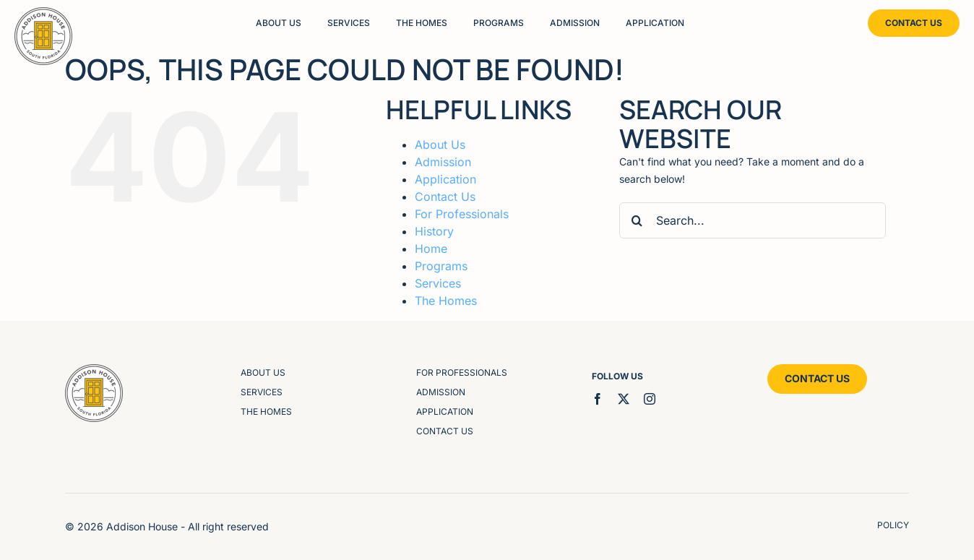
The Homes (446, 301)
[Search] (637, 220)
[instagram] (650, 399)
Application (445, 179)
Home (431, 249)
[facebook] (598, 399)
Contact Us (445, 197)
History (434, 231)
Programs (441, 266)
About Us (440, 145)
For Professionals (462, 214)
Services (438, 283)
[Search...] (753, 220)
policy (893, 525)
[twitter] (624, 399)
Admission (443, 162)
